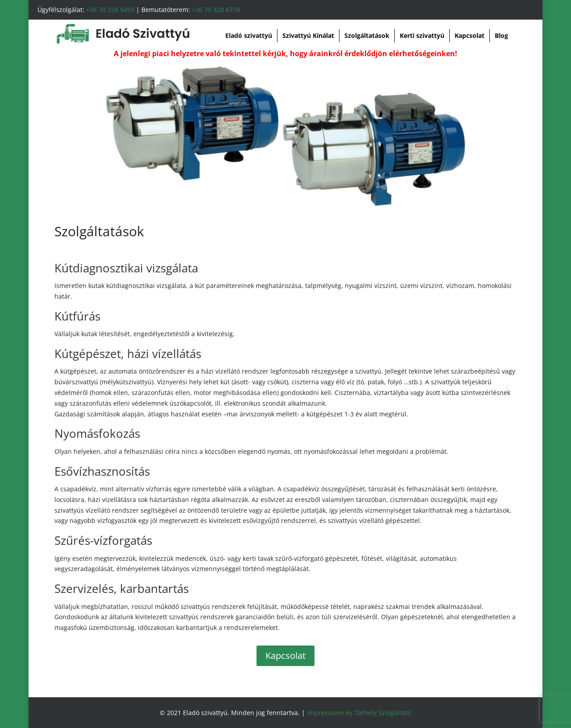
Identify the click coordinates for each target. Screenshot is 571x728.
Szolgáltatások (367, 35)
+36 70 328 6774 (216, 10)
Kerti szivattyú (422, 35)
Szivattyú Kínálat (308, 35)
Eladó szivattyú (249, 35)
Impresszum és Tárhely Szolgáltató (359, 713)
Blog (501, 35)
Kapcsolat (470, 35)
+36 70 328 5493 (110, 10)
